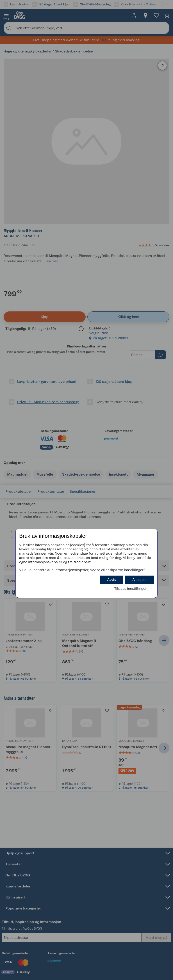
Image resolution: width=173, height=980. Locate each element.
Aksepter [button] (140, 580)
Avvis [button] (112, 580)
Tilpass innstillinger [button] (130, 589)
